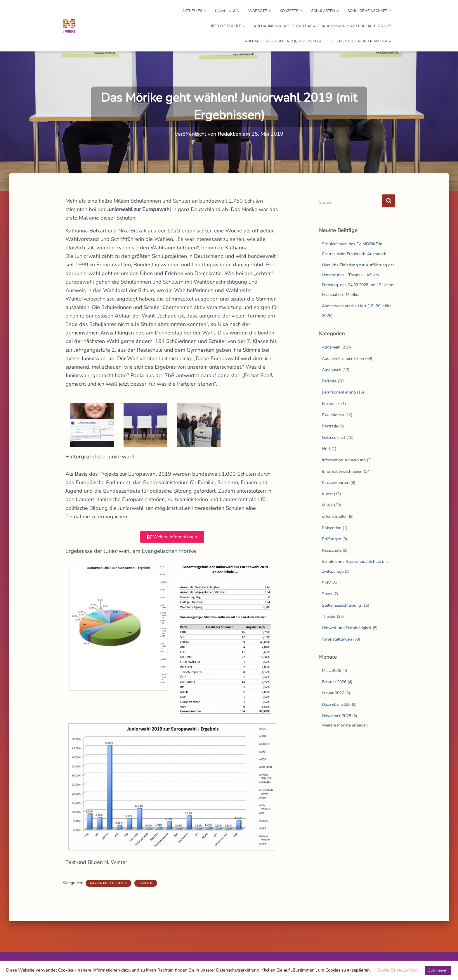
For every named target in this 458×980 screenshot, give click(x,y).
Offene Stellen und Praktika (360, 41)
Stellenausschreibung (341, 605)
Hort (326, 449)
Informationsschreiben (342, 471)
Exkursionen (333, 415)
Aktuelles (194, 11)
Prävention (332, 528)
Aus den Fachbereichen (109, 883)
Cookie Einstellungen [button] (397, 970)
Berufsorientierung (339, 392)
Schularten (325, 11)
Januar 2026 (333, 693)
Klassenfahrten (336, 483)
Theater (329, 616)
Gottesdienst (334, 438)
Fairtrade (330, 426)
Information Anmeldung (344, 460)
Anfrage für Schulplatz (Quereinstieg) (283, 41)
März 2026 (332, 671)
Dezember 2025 (336, 704)
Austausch (332, 370)
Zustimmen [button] (438, 970)
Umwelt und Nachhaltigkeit (347, 628)
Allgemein (331, 347)
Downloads (227, 11)
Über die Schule (227, 26)
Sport (327, 594)
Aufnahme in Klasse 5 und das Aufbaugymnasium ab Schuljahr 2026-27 (322, 26)
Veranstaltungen (337, 639)
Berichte (146, 883)
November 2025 (336, 716)
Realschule (332, 550)
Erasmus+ (331, 404)
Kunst (327, 494)
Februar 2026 (334, 682)
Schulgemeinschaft (369, 11)
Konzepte (291, 11)
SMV (326, 583)
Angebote (259, 11)
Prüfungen (332, 539)
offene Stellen (335, 516)
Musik (327, 505)
